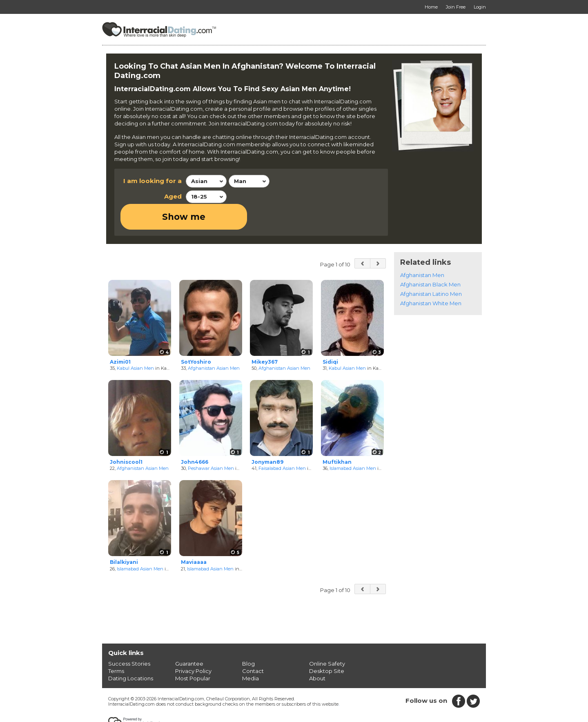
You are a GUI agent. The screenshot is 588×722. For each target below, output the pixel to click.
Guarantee (189, 637)
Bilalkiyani (124, 536)
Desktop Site (327, 645)
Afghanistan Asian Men (214, 342)
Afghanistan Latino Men (431, 268)
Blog (248, 637)
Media (251, 652)
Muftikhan (337, 436)
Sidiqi (330, 336)
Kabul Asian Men (135, 342)
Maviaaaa (194, 536)
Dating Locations (131, 652)
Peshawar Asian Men (211, 443)
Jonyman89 (267, 436)
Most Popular (193, 652)
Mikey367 (265, 336)
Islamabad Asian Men (353, 443)
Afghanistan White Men (431, 277)
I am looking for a (153, 181)
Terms (116, 645)
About (317, 652)
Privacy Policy (193, 645)
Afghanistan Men (422, 249)
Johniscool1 (126, 436)
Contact (253, 645)
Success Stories (129, 637)
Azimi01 (120, 336)
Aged (173, 196)
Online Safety (327, 637)
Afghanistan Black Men (430, 258)
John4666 (195, 436)
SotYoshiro (196, 336)
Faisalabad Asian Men (282, 443)
